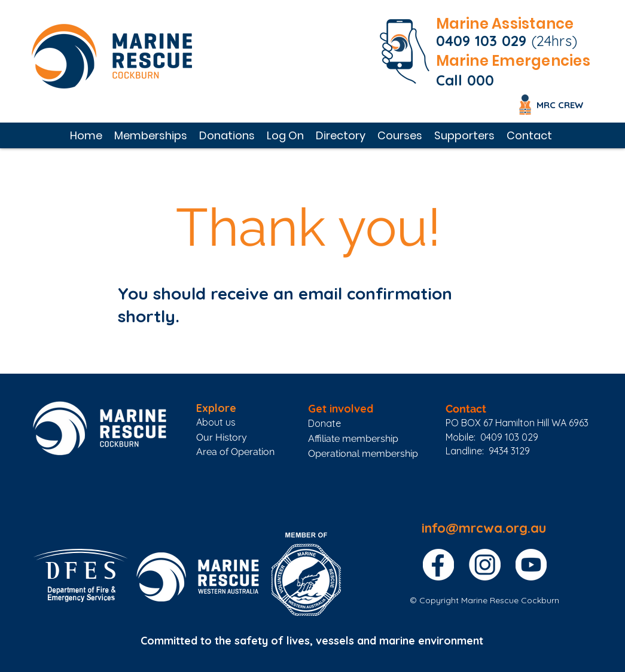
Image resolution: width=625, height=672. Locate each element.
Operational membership (363, 453)
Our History (222, 437)
